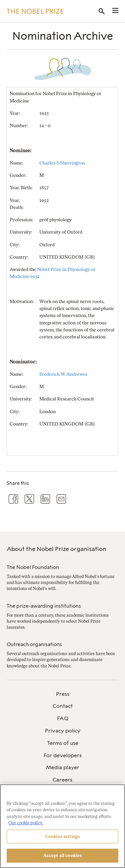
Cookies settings (62, 836)
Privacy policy (63, 731)
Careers (62, 780)
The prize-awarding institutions (44, 606)
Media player (63, 767)
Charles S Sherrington (62, 163)
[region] (62, 826)
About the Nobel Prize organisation (56, 549)
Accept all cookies (62, 855)
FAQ (63, 718)
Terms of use (63, 743)
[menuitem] (62, 694)
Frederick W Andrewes (63, 374)
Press (63, 694)
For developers (63, 755)
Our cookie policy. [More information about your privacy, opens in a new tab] (26, 823)
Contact (63, 706)
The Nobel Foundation (33, 567)
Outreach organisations (34, 644)
